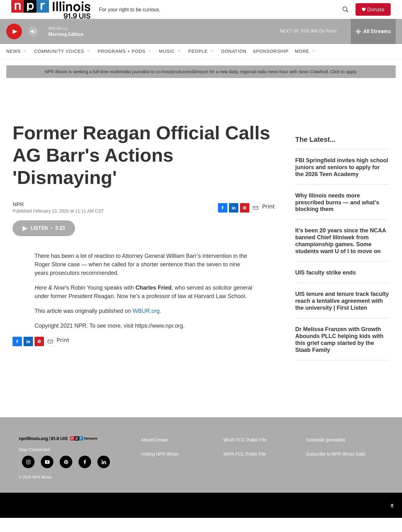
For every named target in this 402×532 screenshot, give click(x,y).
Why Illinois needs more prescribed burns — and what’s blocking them (337, 217)
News (14, 65)
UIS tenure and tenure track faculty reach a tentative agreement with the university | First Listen (342, 315)
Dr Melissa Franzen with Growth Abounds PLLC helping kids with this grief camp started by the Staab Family (339, 354)
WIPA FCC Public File (244, 468)
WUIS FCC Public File (245, 454)
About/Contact (155, 454)
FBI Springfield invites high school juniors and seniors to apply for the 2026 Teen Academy (342, 181)
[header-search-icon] (348, 17)
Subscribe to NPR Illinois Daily (336, 468)
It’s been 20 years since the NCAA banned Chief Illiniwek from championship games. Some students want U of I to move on (341, 255)
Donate (380, 17)
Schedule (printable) (326, 454)
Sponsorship (271, 65)
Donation (234, 65)
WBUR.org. (147, 325)
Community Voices (59, 65)
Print (268, 220)
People (198, 65)
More (302, 65)
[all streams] (373, 46)
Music (167, 65)
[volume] (33, 46)
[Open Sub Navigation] (25, 65)
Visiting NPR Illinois (160, 468)
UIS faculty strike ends (326, 287)
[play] (14, 46)
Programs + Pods (122, 65)
